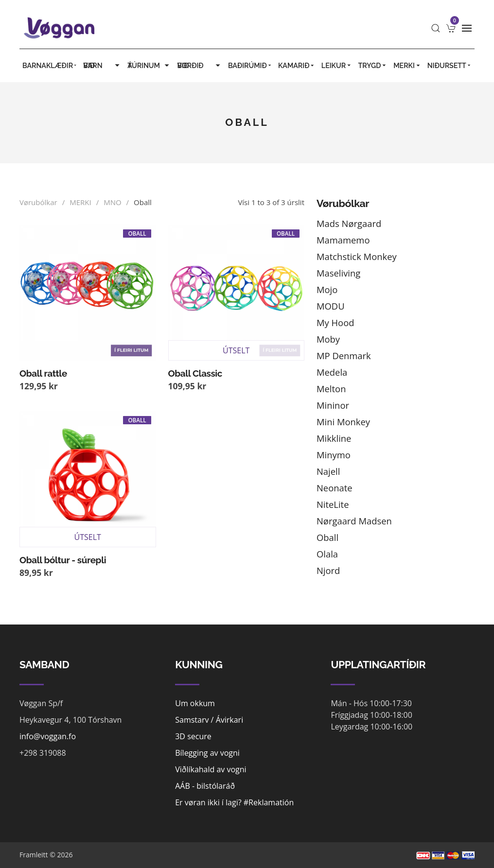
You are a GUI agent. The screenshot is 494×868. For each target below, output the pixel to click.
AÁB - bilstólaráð (205, 786)
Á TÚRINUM (149, 66)
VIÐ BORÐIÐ (199, 66)
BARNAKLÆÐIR (50, 66)
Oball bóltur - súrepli (63, 560)
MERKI (407, 66)
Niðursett (450, 66)
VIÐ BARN (102, 66)
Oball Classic (195, 373)
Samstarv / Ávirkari (209, 720)
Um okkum (195, 703)
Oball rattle (43, 373)
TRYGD (373, 66)
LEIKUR (337, 66)
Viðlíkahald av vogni (211, 769)
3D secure (193, 736)
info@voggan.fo (48, 736)
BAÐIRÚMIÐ (250, 66)
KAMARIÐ (297, 66)
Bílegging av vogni (207, 753)
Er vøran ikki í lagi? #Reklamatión (234, 802)
